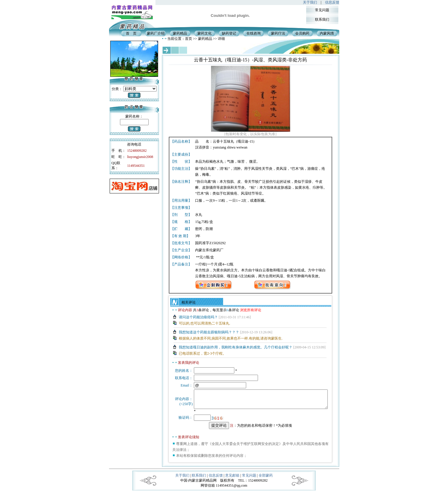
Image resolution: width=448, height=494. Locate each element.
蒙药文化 (204, 33)
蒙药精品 (180, 33)
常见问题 (322, 10)
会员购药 (302, 33)
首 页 (131, 33)
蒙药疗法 (278, 33)
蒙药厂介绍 (156, 33)
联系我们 (322, 19)
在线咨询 (254, 33)
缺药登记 (229, 33)
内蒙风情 (327, 33)
